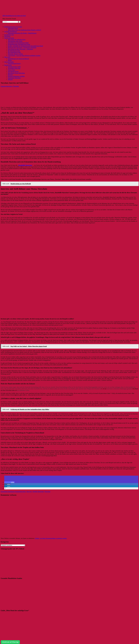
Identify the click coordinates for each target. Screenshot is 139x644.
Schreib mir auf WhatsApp (10, 642)
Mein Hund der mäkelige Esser (17, 40)
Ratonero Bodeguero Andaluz (16, 76)
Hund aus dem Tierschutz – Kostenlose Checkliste (22, 48)
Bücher (10, 60)
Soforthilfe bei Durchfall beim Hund (18, 43)
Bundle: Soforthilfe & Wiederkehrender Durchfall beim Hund (25, 46)
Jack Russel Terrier (13, 71)
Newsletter (7, 36)
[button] (9, 482)
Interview (29, 492)
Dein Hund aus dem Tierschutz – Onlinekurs (20, 49)
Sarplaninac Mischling (14, 78)
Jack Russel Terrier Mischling (16, 73)
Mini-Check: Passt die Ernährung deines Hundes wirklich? (24, 30)
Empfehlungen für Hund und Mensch (18, 59)
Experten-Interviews (7, 86)
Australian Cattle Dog (14, 68)
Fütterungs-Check (13, 28)
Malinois (10, 75)
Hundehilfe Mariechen (25, 165)
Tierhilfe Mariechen (38, 492)
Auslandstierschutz (20, 492)
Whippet (10, 79)
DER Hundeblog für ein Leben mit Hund (14, 16)
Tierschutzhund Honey (14, 63)
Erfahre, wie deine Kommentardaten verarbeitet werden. (51, 538)
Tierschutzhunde (9, 62)
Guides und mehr (9, 38)
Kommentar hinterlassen (8, 492)
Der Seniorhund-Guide (14, 52)
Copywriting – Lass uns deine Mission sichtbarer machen (24, 56)
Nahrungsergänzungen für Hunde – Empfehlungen (22, 33)
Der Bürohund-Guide (14, 51)
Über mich (7, 57)
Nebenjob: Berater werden (15, 54)
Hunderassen (8, 65)
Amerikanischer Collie (14, 67)
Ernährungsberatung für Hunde (13, 27)
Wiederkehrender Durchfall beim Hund (19, 44)
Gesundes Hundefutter (11, 32)
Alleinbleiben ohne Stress (15, 41)
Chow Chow (11, 70)
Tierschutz (16, 86)
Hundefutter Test (9, 35)
